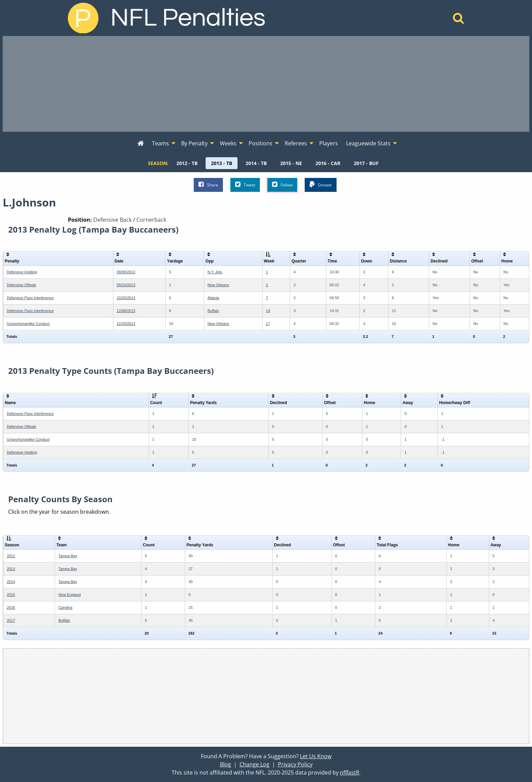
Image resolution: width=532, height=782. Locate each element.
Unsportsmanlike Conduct (28, 324)
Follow (282, 185)
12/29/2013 (126, 324)
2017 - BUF (366, 163)
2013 (11, 569)
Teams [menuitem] (160, 143)
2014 (11, 582)
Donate (321, 185)
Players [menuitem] (329, 143)
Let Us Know (316, 756)
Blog (225, 764)
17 (268, 324)
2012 (11, 556)
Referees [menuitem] (296, 143)
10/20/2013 (126, 298)
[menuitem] (141, 144)
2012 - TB (187, 163)
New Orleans (218, 285)
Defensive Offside (22, 285)
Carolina (65, 607)
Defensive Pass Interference (30, 298)
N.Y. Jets (215, 272)
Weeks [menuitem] (228, 143)
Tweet (245, 185)
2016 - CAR (328, 163)
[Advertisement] (266, 84)
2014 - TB (256, 163)
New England (69, 595)
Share (208, 185)
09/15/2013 (126, 285)
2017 (11, 620)
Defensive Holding (22, 272)
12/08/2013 (126, 311)
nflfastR (350, 772)
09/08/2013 (126, 272)
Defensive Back (112, 220)
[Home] (459, 20)
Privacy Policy (295, 764)
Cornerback (151, 220)
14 (268, 311)
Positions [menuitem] (261, 143)
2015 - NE (291, 163)
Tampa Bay (68, 556)
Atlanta (213, 298)
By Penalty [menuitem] (194, 143)
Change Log (254, 764)
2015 (11, 595)
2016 (11, 607)
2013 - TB (222, 163)
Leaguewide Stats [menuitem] (368, 143)
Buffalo (213, 311)
